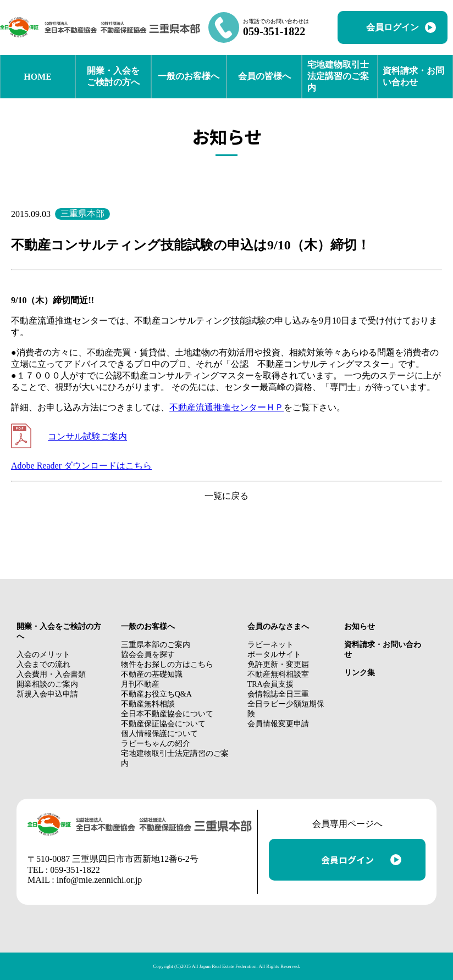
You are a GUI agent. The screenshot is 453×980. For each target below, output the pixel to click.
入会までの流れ (43, 664)
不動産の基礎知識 (152, 674)
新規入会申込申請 (47, 694)
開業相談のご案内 (47, 684)
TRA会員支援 (270, 684)
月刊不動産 (140, 684)
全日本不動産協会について (167, 714)
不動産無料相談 (148, 704)
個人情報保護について (159, 734)
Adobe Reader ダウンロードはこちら (81, 466)
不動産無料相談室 (278, 674)
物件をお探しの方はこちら (167, 664)
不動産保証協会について (163, 724)
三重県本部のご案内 (156, 645)
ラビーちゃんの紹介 (156, 744)
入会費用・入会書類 (51, 674)
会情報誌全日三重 (278, 694)
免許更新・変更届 (278, 664)
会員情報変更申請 (278, 724)
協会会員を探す (148, 655)
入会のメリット (43, 655)
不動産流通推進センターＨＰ (226, 407)
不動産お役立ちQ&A (156, 694)
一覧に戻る (226, 496)
